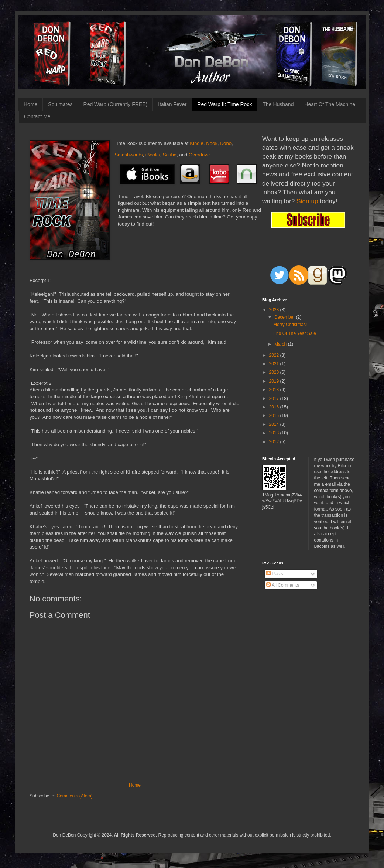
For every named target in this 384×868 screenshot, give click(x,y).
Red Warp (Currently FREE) (116, 104)
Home (30, 104)
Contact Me (37, 116)
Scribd (170, 155)
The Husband (278, 104)
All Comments (283, 585)
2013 (275, 433)
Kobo (226, 143)
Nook (212, 143)
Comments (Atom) (74, 796)
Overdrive (199, 155)
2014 (275, 424)
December (285, 317)
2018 (275, 390)
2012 (275, 442)
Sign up (307, 201)
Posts (275, 574)
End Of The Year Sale (295, 333)
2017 (275, 399)
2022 (275, 355)
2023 (275, 310)
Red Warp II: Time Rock (224, 104)
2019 (275, 381)
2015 (275, 416)
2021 (275, 364)
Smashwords (128, 155)
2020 (275, 372)
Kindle (197, 143)
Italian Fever (172, 104)
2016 (275, 407)
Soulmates (60, 104)
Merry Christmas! (290, 325)
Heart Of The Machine (330, 104)
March (281, 344)
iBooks (153, 155)
